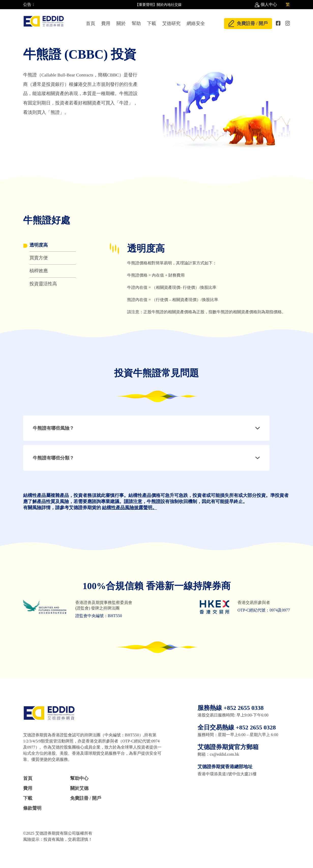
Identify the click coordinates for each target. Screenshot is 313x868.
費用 (106, 23)
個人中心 (269, 4)
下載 (152, 23)
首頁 (91, 23)
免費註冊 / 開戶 (248, 23)
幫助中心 (79, 778)
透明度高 (39, 245)
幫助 (136, 23)
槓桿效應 (39, 271)
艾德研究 (171, 23)
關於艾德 (79, 788)
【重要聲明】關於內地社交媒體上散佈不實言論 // (176, 5)
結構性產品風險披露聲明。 (129, 508)
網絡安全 (196, 23)
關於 (121, 23)
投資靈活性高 (43, 284)
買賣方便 (39, 258)
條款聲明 (32, 808)
